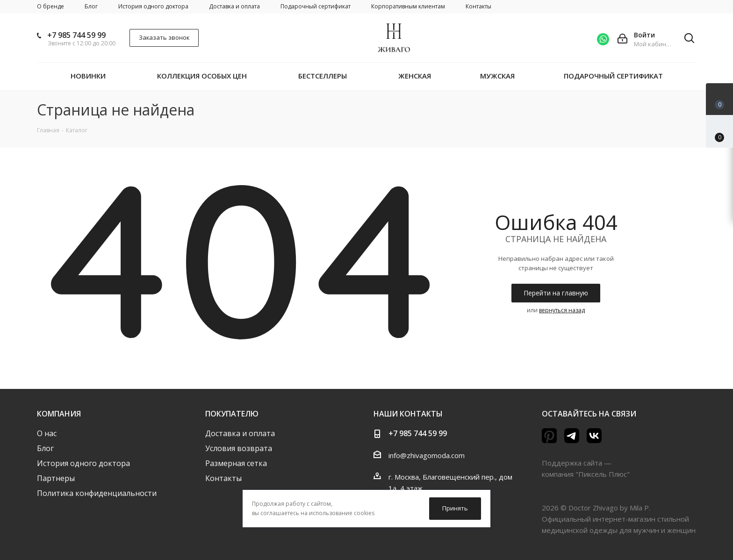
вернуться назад (562, 310)
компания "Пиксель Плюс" (586, 474)
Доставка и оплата (240, 433)
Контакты (223, 478)
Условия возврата (239, 448)
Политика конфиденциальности (97, 493)
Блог (45, 448)
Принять (455, 508)
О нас (47, 433)
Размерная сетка (236, 463)
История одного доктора (83, 463)
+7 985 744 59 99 (76, 35)
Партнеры (56, 478)
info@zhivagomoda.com (427, 455)
